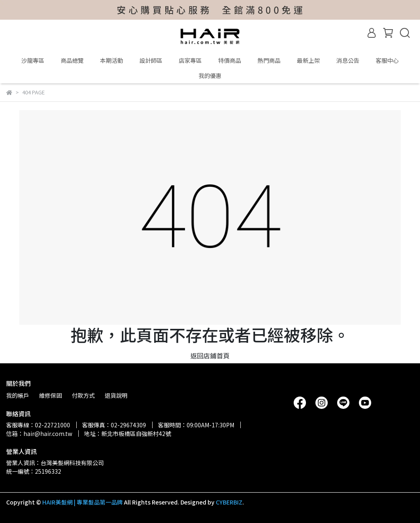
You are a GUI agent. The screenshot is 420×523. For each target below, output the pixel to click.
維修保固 (50, 395)
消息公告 (348, 60)
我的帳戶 (18, 395)
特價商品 (230, 60)
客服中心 (387, 60)
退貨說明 (116, 395)
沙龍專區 (33, 60)
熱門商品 (269, 60)
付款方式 (83, 395)
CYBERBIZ (229, 502)
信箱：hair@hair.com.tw (39, 434)
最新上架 (308, 60)
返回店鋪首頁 (210, 356)
